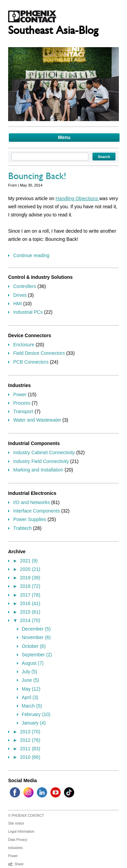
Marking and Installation (38, 470)
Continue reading (31, 255)
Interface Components (37, 511)
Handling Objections (77, 198)
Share (19, 864)
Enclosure (24, 345)
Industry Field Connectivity (41, 461)
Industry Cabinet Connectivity (44, 452)
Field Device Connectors (39, 353)
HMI (18, 304)
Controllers (25, 286)
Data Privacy (18, 840)
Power (20, 394)
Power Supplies (30, 519)
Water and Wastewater (37, 420)
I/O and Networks (31, 502)
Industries (15, 848)
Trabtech (23, 528)
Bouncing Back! (37, 177)
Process (22, 403)
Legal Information (21, 832)
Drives (20, 295)
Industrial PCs (28, 312)
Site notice (16, 823)
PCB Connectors (31, 362)
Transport (23, 411)
